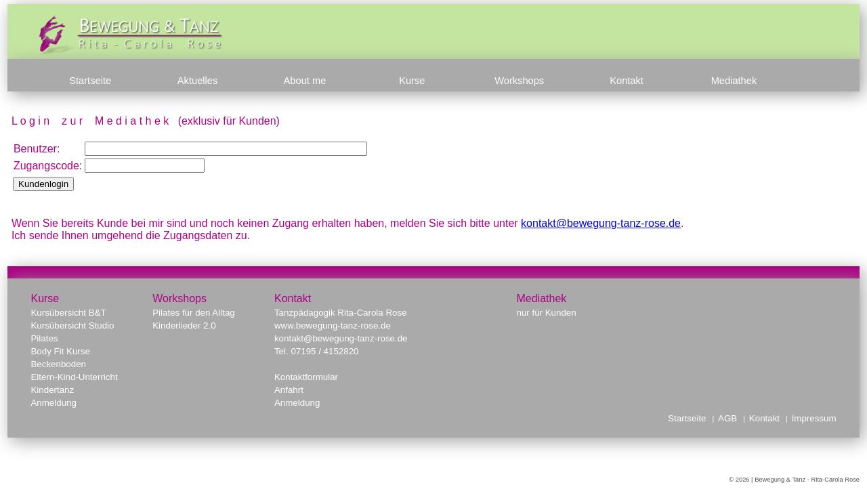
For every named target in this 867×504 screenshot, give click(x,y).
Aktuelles (197, 81)
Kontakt (627, 81)
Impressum (814, 418)
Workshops (519, 81)
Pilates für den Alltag (194, 313)
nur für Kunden (546, 313)
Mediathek (734, 81)
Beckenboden (58, 364)
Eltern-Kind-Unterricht (74, 377)
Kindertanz (52, 390)
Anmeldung (53, 403)
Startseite (90, 81)
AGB (727, 418)
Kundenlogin (43, 184)
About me (305, 81)
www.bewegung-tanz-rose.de (333, 325)
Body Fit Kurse (60, 351)
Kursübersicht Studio (72, 325)
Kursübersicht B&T (68, 313)
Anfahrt (289, 390)
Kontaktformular (306, 377)
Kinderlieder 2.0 (184, 325)
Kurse (412, 81)
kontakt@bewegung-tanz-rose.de (601, 223)
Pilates (44, 338)
